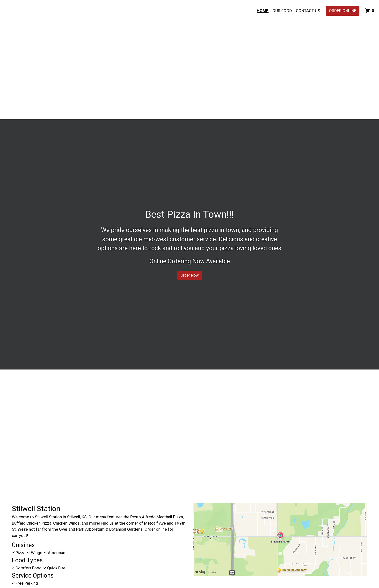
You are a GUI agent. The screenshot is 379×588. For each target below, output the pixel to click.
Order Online (343, 11)
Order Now (190, 275)
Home (263, 11)
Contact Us (308, 11)
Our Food (282, 11)
